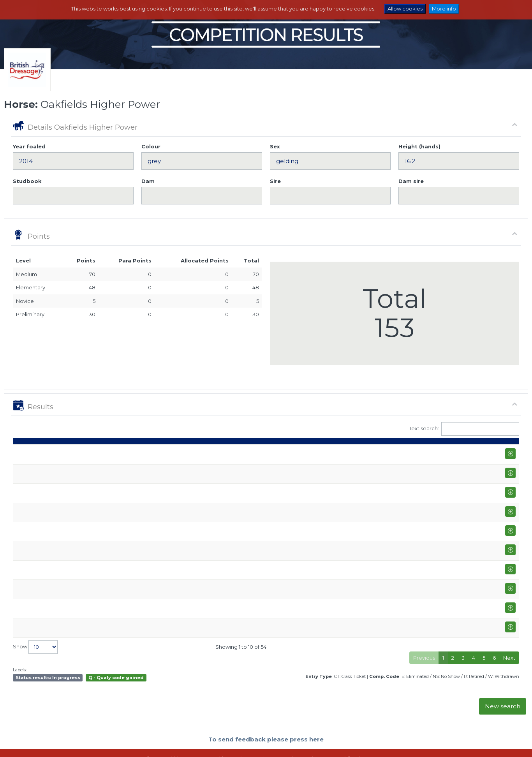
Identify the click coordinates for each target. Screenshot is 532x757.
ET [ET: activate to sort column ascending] (484, 452)
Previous (424, 631)
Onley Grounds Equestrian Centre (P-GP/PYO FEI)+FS (118, 590)
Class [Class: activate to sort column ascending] (293, 452)
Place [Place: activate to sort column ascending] (409, 452)
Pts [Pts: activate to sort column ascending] (435, 452)
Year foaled (29, 146)
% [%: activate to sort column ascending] (382, 452)
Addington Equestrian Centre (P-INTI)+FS (102, 488)
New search (503, 680)
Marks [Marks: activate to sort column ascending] (358, 452)
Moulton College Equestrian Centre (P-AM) (105, 560)
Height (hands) (419, 146)
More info (444, 9)
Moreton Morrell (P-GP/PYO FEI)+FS (96, 502)
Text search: (464, 429)
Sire (275, 181)
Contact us (320, 743)
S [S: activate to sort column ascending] (334, 452)
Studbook (27, 181)
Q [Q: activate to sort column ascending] (316, 452)
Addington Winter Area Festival (91, 466)
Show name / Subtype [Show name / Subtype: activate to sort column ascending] (83, 452)
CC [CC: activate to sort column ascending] (505, 452)
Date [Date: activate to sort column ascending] (23, 452)
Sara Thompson (223, 470)
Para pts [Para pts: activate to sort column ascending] (460, 448)
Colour (151, 146)
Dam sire (411, 181)
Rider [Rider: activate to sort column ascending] (211, 452)
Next (509, 631)
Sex (275, 146)
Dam (148, 181)
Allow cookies (405, 9)
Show (35, 621)
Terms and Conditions (276, 743)
